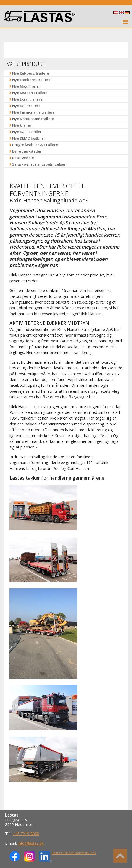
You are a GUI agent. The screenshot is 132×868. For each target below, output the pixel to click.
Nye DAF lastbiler (27, 132)
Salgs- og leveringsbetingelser (39, 164)
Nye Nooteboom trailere (33, 119)
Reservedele (23, 158)
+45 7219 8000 (26, 834)
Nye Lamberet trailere (31, 80)
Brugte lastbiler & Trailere (35, 145)
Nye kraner (22, 125)
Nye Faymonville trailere (33, 112)
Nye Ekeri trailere (27, 99)
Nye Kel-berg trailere (31, 73)
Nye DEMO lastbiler (29, 138)
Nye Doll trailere (26, 106)
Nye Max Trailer (26, 86)
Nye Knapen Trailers (30, 93)
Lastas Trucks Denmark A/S (74, 853)
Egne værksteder (27, 151)
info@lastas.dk (31, 843)
